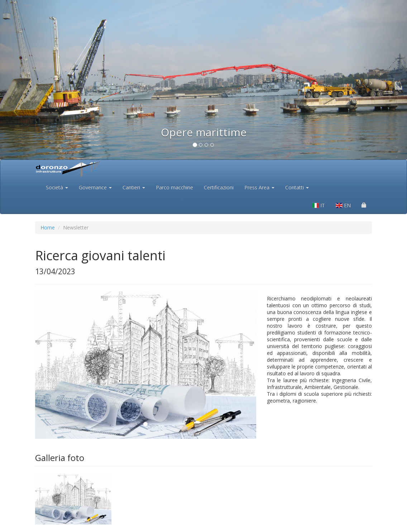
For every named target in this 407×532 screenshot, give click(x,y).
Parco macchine (174, 187)
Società (57, 187)
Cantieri (134, 187)
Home (48, 227)
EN (343, 205)
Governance (95, 187)
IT (319, 205)
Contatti (297, 187)
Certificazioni (219, 187)
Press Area (259, 187)
